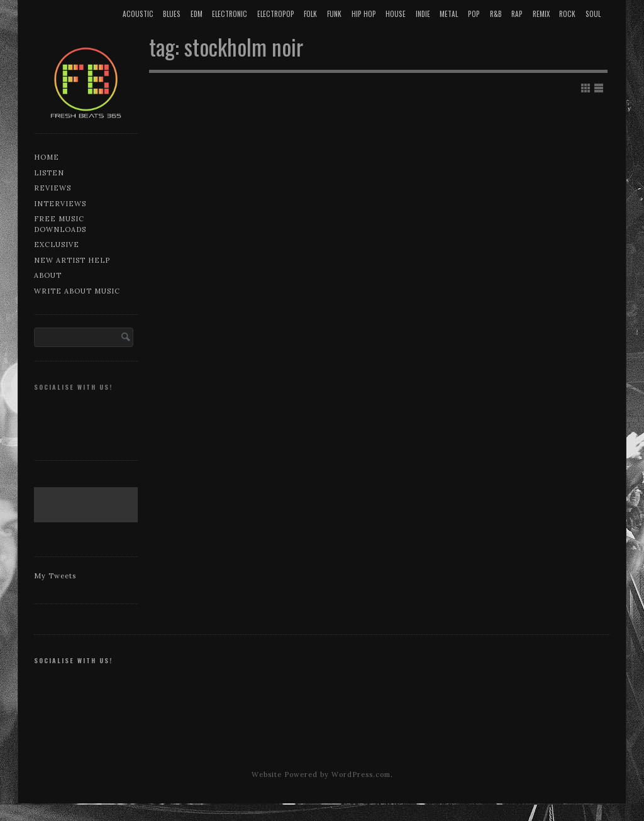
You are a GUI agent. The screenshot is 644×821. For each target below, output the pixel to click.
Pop (474, 14)
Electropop (276, 14)
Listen (49, 173)
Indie (423, 14)
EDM (197, 14)
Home (47, 157)
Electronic (230, 14)
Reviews (53, 188)
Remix (541, 14)
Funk (334, 14)
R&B (496, 14)
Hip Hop (364, 14)
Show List (599, 88)
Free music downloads (60, 224)
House (396, 14)
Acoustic (138, 14)
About (48, 275)
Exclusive (57, 245)
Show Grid (586, 88)
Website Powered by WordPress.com (321, 774)
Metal (449, 14)
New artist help (72, 260)
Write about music (77, 291)
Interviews (60, 204)
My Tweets (55, 576)
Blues (172, 14)
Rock (567, 14)
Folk (310, 14)
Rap (517, 14)
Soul (593, 14)
